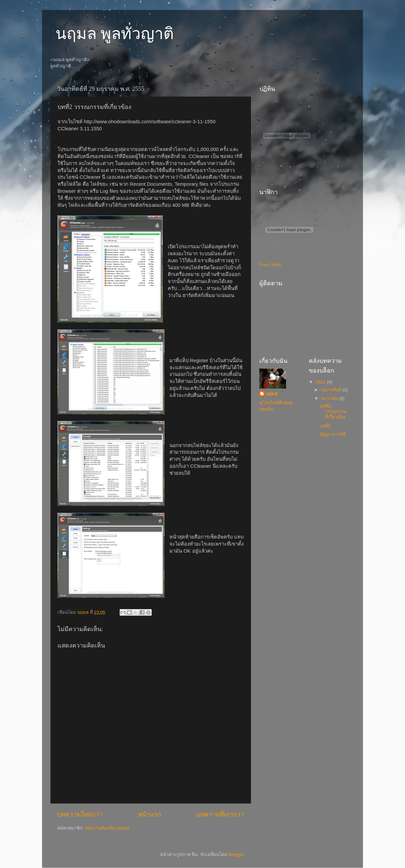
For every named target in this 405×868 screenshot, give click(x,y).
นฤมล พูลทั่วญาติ (115, 34)
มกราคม (330, 398)
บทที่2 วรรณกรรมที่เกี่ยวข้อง (333, 411)
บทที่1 (326, 426)
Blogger (236, 854)
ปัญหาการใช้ (333, 435)
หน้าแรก (150, 814)
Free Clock (270, 265)
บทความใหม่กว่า (80, 814)
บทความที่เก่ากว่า (220, 814)
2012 (321, 382)
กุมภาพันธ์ (332, 390)
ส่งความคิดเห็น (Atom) (107, 828)
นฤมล (272, 394)
